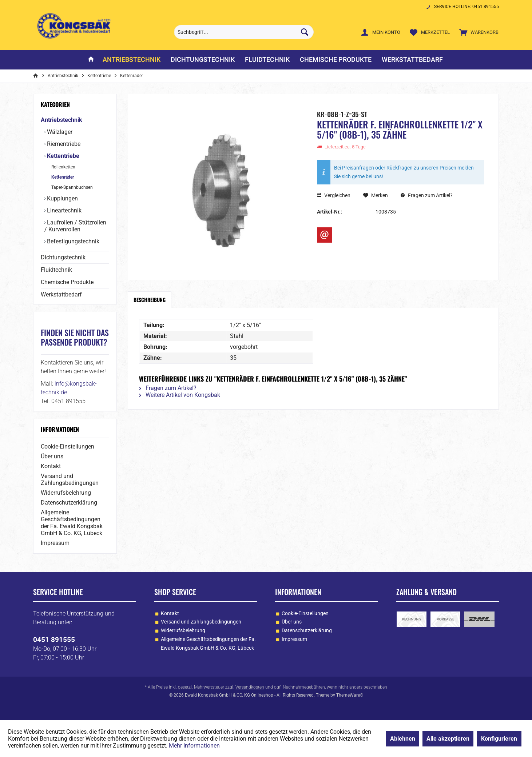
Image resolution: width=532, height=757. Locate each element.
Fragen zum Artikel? (427, 195)
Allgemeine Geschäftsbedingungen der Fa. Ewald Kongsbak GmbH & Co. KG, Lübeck (72, 523)
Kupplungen (62, 198)
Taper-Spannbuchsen (72, 187)
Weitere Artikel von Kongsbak (180, 395)
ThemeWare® (350, 695)
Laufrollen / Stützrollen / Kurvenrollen (75, 226)
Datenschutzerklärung (69, 503)
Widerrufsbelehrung (66, 493)
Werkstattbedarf (61, 294)
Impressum (55, 543)
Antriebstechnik (61, 120)
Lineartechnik (63, 210)
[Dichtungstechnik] (203, 60)
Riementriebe (63, 144)
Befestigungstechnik (72, 241)
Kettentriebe (62, 156)
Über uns (52, 456)
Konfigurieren (499, 739)
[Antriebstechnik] (132, 60)
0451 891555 (54, 640)
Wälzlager (59, 132)
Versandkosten (250, 687)
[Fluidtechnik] (267, 60)
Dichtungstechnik (63, 257)
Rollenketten (63, 167)
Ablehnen (403, 739)
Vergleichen (334, 195)
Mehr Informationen (194, 746)
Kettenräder (62, 177)
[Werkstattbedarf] (412, 60)
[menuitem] (477, 32)
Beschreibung (150, 300)
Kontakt (51, 466)
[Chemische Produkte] (336, 60)
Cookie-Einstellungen (68, 447)
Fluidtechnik (56, 270)
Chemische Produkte (67, 282)
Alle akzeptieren (448, 739)
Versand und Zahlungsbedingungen (70, 479)
